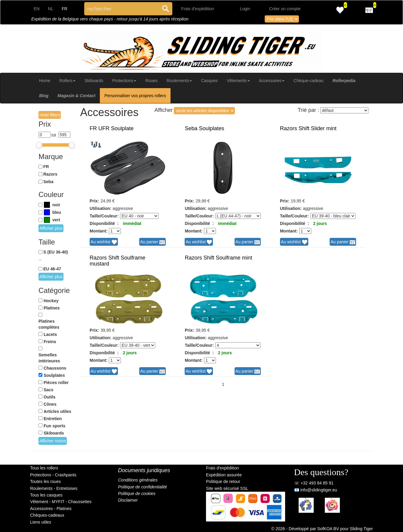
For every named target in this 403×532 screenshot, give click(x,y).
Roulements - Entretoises (54, 488)
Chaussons (55, 368)
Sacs (49, 390)
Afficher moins (53, 441)
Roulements (179, 81)
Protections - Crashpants (53, 475)
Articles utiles (57, 411)
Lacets (50, 334)
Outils (50, 397)
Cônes (50, 404)
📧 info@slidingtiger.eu (316, 490)
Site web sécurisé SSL (227, 488)
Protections (124, 81)
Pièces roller (56, 383)
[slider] (39, 145)
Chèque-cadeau (309, 81)
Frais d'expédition (198, 9)
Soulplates (54, 375)
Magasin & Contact (76, 96)
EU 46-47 (52, 269)
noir (56, 205)
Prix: (94, 201)
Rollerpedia (344, 81)
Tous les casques (46, 495)
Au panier (152, 242)
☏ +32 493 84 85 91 (314, 483)
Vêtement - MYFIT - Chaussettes (61, 502)
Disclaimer (128, 500)
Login (245, 9)
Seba (48, 182)
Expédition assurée (224, 475)
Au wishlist (104, 242)
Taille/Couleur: (104, 216)
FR (46, 167)
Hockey (51, 301)
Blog (44, 96)
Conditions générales (138, 480)
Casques (209, 81)
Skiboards (94, 81)
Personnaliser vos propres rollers (135, 96)
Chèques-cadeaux (47, 515)
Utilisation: (100, 208)
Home (45, 81)
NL (51, 9)
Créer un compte (285, 9)
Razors (50, 174)
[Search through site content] (122, 9)
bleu (57, 212)
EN (37, 9)
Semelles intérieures (49, 358)
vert (56, 220)
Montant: (98, 231)
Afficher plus (51, 228)
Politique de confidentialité (143, 487)
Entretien (53, 419)
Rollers (67, 81)
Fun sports (54, 426)
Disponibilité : (104, 223)
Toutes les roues (45, 481)
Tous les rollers (44, 468)
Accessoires (272, 81)
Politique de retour (223, 481)
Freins (50, 342)
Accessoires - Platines (51, 509)
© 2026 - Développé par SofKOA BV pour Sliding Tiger (322, 529)
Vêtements (238, 81)
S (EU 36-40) (56, 252)
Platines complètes (49, 324)
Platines (52, 308)
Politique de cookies (137, 494)
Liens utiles (41, 522)
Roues (151, 81)
